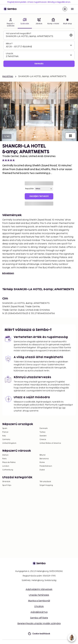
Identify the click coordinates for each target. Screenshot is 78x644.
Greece (43, 440)
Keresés (39, 64)
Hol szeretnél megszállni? (18, 34)
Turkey (42, 432)
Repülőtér (29, 189)
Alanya (5, 455)
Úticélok (39, 607)
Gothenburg (8, 470)
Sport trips (7, 485)
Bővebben (8, 273)
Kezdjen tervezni (39, 196)
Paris (4, 459)
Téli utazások (45, 482)
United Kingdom (9, 443)
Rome (42, 462)
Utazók (9, 54)
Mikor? (9, 44)
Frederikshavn (46, 466)
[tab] (11, 23)
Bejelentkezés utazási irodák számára (39, 624)
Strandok (6, 482)
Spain (5, 428)
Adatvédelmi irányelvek (39, 589)
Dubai (42, 470)
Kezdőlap (8, 76)
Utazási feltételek (39, 595)
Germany (6, 440)
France (5, 432)
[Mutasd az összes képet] (70, 136)
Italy (4, 436)
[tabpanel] (39, 49)
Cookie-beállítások (39, 634)
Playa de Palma (9, 462)
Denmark (44, 428)
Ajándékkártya (39, 612)
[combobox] (37, 36)
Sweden (43, 436)
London (6, 466)
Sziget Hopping (46, 485)
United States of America (50, 443)
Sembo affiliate (39, 618)
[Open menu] (72, 9)
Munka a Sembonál (39, 601)
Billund (42, 455)
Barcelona (44, 459)
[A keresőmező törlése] (71, 35)
